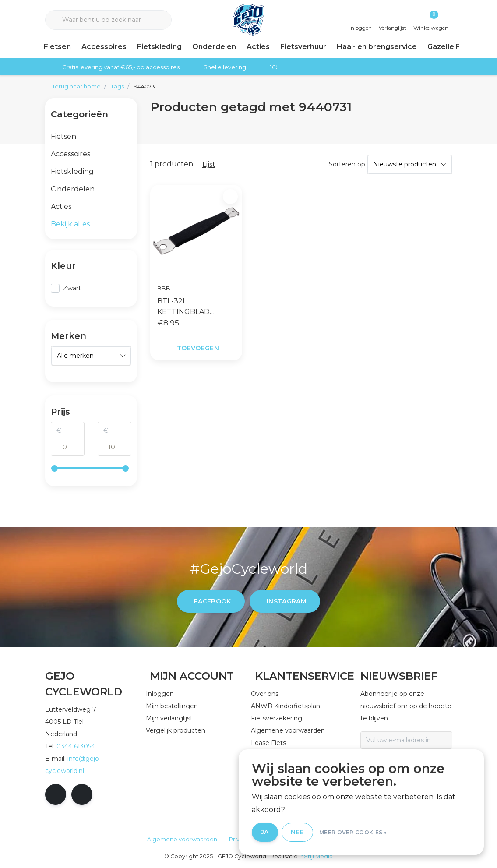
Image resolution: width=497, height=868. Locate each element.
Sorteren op (347, 164)
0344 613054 (76, 746)
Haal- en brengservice (377, 47)
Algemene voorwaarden (182, 839)
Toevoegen (197, 348)
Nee (297, 832)
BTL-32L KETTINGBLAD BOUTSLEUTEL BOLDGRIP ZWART (191, 307)
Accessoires (104, 47)
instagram (287, 601)
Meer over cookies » (353, 832)
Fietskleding (159, 47)
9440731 (145, 86)
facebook (213, 601)
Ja (265, 832)
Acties (258, 47)
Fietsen (57, 47)
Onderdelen (214, 47)
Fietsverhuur (303, 47)
